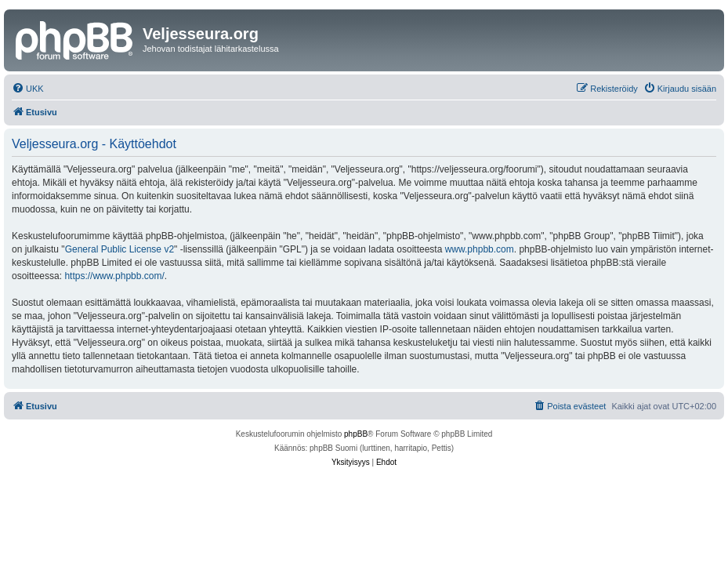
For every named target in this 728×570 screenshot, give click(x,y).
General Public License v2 (120, 249)
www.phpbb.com (480, 249)
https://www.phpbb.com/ (114, 276)
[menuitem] (28, 89)
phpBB (356, 434)
